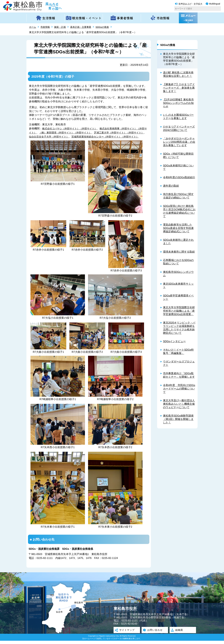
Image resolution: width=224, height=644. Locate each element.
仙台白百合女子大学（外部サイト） (61, 136)
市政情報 (46, 27)
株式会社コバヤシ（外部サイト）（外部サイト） (71, 128)
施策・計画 (61, 27)
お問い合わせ (155, 634)
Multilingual (213, 4)
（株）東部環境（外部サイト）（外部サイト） (73, 132)
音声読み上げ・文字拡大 (189, 4)
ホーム (33, 27)
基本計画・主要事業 (83, 27)
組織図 (178, 634)
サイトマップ (127, 634)
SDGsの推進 (106, 27)
